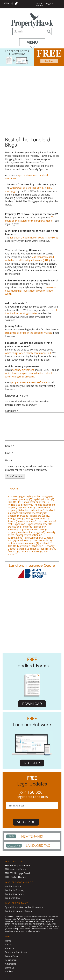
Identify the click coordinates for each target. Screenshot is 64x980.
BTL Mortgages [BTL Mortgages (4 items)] (18, 496)
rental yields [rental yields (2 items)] (25, 540)
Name (10, 446)
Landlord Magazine (14, 894)
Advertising (11, 964)
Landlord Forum (13, 886)
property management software (29, 382)
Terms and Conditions (16, 952)
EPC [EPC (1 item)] (21, 502)
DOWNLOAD (32, 704)
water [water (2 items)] (13, 554)
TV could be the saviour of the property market (30, 219)
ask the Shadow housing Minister (31, 312)
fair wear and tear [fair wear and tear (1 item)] (37, 502)
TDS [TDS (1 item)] (12, 546)
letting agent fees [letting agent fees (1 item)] (37, 518)
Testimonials (11, 960)
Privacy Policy (12, 956)
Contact (9, 945)
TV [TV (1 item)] (47, 551)
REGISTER (32, 763)
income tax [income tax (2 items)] (29, 507)
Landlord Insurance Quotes (18, 911)
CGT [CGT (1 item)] (12, 502)
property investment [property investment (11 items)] (36, 529)
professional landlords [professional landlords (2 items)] (22, 527)
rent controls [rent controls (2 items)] (43, 540)
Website (10, 460)
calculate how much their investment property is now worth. (30, 291)
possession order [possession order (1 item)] (41, 524)
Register (50, 4)
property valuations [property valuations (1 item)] (31, 535)
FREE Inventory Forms (15, 869)
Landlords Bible (13, 898)
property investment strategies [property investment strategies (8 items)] (26, 532)
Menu (32, 42)
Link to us (10, 968)
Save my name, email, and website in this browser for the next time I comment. (29, 468)
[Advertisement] (32, 100)
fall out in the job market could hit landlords (34, 238)
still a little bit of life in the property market (29, 333)
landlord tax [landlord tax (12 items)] (41, 516)
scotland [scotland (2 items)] (46, 543)
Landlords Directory (15, 890)
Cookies (9, 971)
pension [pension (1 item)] (23, 524)
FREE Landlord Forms (15, 877)
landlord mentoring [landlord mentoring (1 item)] (35, 513)
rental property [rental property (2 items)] (36, 538)
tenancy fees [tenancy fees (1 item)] (39, 549)
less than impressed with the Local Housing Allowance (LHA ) (29, 259)
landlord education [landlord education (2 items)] (33, 510)
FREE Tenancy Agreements (18, 865)
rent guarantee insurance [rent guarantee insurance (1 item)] (23, 543)
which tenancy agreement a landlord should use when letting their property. (31, 375)
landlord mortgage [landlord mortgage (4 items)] (20, 516)
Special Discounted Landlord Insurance (24, 907)
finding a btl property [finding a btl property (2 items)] (21, 505)
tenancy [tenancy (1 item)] (38, 546)
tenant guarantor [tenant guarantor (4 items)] (32, 551)
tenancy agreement (23, 370)
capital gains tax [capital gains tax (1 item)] (43, 499)
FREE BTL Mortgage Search (18, 873)
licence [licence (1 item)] (13, 521)
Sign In (39, 4)
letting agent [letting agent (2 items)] (16, 518)
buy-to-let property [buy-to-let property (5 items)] (20, 499)
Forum (40, 6)
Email (9, 453)
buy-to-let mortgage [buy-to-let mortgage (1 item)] (42, 496)
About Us (10, 948)
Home (8, 941)
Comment (12, 411)
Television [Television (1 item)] (24, 546)
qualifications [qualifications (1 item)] (17, 538)
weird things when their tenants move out (28, 353)
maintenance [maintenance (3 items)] (28, 521)
